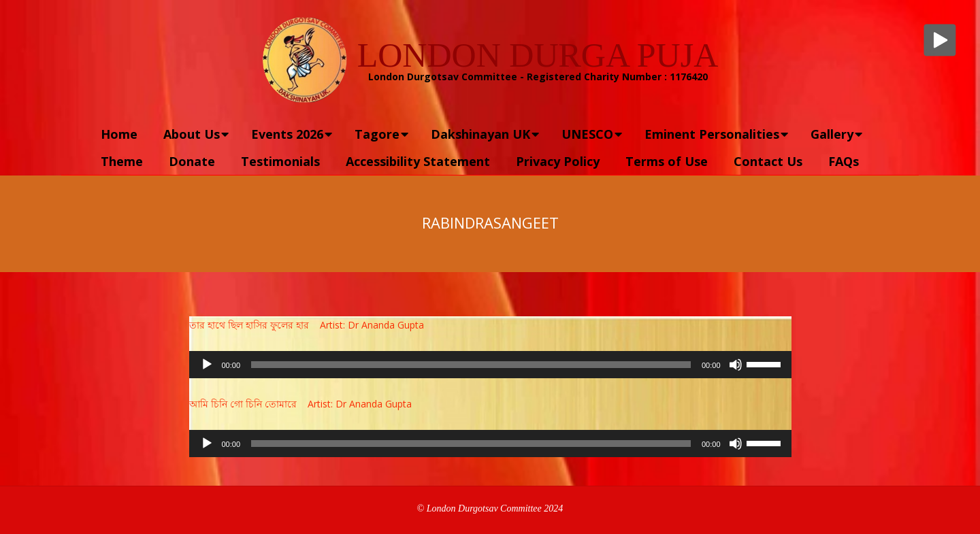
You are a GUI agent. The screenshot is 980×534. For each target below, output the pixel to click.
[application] (490, 365)
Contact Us (768, 161)
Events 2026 (287, 134)
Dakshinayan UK (480, 134)
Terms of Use (667, 161)
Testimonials (280, 161)
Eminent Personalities (712, 134)
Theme (122, 161)
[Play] (207, 365)
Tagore (377, 134)
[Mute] (736, 365)
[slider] (471, 365)
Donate (192, 161)
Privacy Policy (558, 161)
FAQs (844, 161)
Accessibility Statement (418, 161)
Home (119, 134)
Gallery (832, 134)
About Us (192, 134)
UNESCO (587, 134)
